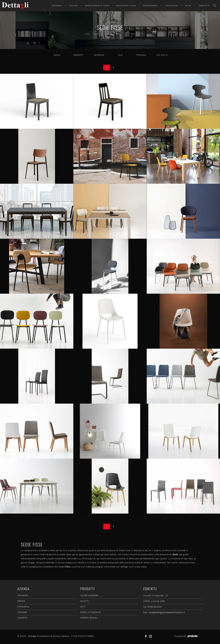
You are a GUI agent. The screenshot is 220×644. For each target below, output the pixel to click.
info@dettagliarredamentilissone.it (167, 612)
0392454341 (155, 607)
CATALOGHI (23, 607)
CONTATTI (22, 618)
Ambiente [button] (78, 55)
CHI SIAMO (23, 596)
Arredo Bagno (89, 618)
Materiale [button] (99, 55)
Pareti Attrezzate (90, 612)
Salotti (84, 601)
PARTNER (22, 612)
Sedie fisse (130, 34)
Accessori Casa (126, 6)
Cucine (74, 6)
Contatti (204, 6)
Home (88, 34)
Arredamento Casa (97, 6)
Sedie (118, 34)
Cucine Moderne (89, 596)
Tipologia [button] (141, 55)
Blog (188, 6)
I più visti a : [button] (162, 55)
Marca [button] (57, 55)
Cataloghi (172, 6)
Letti (83, 607)
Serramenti (151, 6)
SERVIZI (21, 601)
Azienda (57, 6)
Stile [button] (120, 55)
